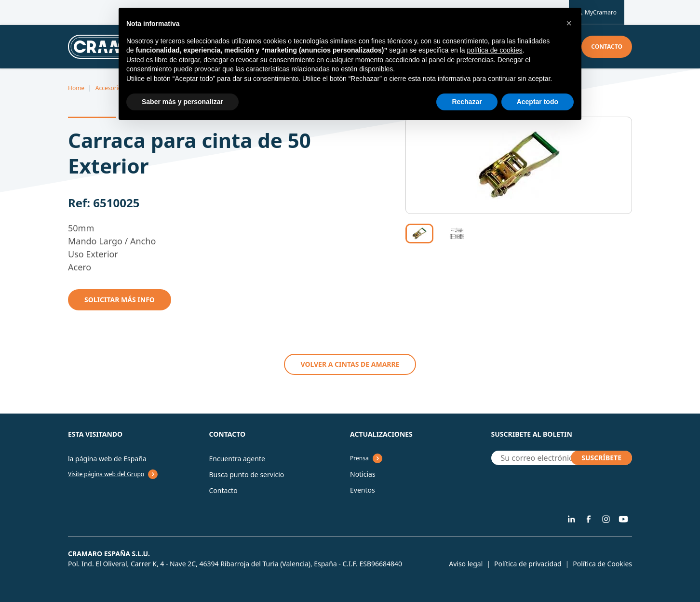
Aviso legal (466, 564)
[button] (569, 23)
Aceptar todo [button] (538, 102)
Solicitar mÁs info (120, 300)
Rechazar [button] (467, 102)
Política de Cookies (602, 564)
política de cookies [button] (494, 50)
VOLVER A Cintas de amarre (350, 364)
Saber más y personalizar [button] (182, 102)
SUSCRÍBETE (601, 458)
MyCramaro (597, 13)
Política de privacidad (528, 564)
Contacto (607, 47)
